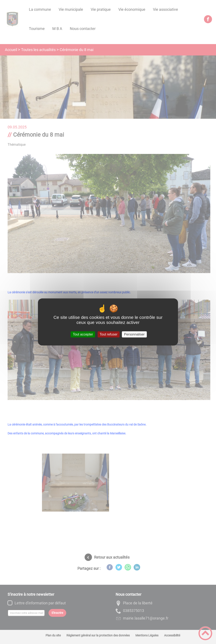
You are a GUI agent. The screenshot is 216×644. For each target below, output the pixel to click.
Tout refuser (108, 334)
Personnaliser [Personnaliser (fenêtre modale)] (134, 334)
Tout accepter (83, 334)
